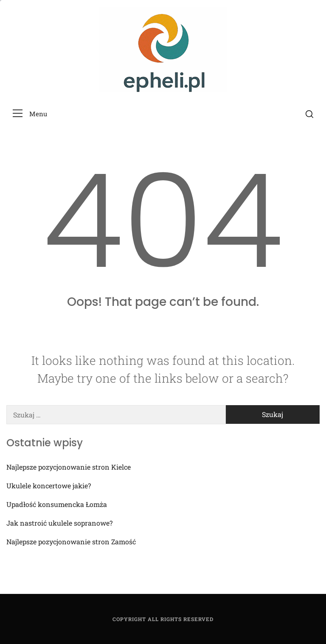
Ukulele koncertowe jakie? (49, 486)
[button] (30, 114)
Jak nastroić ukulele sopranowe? (59, 523)
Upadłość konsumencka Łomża (57, 504)
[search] (309, 114)
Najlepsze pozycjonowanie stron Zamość (71, 542)
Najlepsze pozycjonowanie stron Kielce (69, 467)
